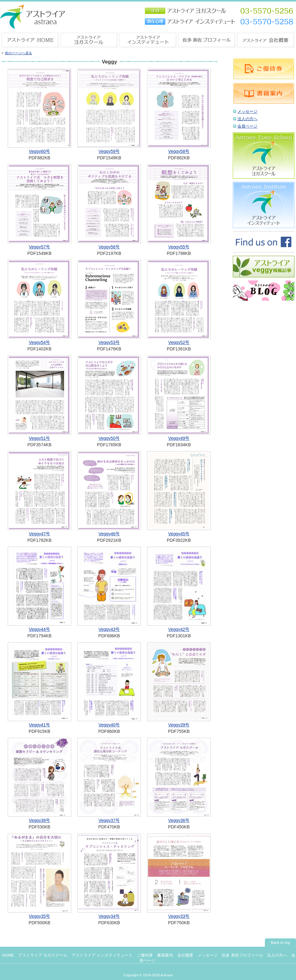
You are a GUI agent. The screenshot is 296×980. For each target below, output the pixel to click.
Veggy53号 (109, 342)
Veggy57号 (40, 247)
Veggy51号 (40, 438)
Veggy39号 (179, 725)
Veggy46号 (109, 534)
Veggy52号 (179, 342)
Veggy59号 (109, 151)
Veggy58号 (179, 151)
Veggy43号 (109, 629)
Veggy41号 (40, 725)
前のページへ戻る (18, 53)
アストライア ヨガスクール (43, 955)
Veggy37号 (109, 820)
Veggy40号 (109, 725)
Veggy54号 (40, 342)
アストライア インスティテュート (102, 955)
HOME (8, 955)
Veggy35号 (40, 916)
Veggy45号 (179, 534)
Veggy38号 (40, 820)
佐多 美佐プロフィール (242, 955)
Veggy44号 (40, 629)
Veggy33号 (179, 916)
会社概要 (185, 955)
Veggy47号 (40, 534)
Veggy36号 (179, 820)
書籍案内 (165, 955)
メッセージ (247, 112)
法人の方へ (247, 119)
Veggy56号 (109, 247)
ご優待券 (145, 955)
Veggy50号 (109, 438)
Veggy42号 (179, 629)
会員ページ (247, 126)
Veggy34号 (109, 916)
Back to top (280, 943)
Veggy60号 (40, 151)
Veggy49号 (179, 438)
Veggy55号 (179, 247)
